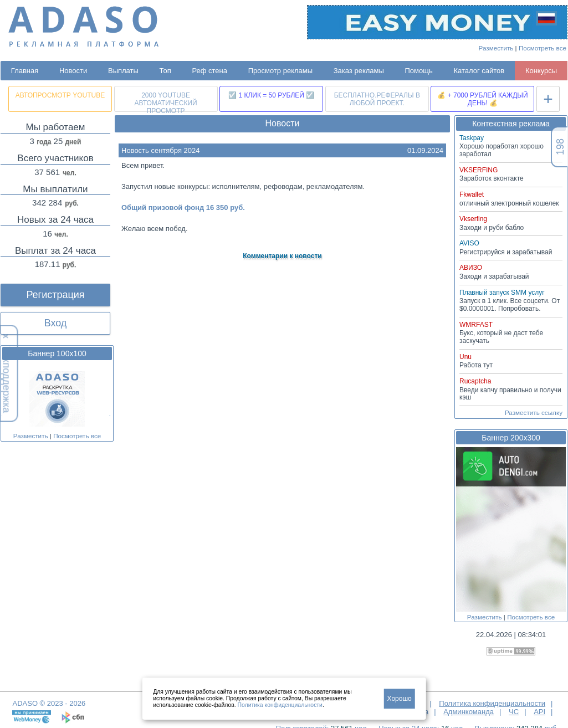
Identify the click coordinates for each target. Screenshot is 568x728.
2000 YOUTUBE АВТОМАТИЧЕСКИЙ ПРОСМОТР (165, 102)
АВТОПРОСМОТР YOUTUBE (60, 95)
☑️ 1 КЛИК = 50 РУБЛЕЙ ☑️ (271, 95)
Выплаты (123, 71)
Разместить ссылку (534, 412)
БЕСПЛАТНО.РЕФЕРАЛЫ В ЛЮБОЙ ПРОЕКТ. (377, 99)
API (539, 712)
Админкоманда (469, 712)
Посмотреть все (543, 48)
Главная (25, 71)
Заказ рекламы (359, 71)
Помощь (419, 71)
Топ (165, 71)
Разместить (496, 48)
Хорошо (400, 699)
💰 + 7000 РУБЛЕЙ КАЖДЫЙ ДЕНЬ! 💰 (482, 99)
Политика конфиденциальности (492, 703)
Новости (73, 71)
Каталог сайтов (479, 71)
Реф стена (209, 71)
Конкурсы (541, 71)
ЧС (514, 712)
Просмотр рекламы (280, 71)
